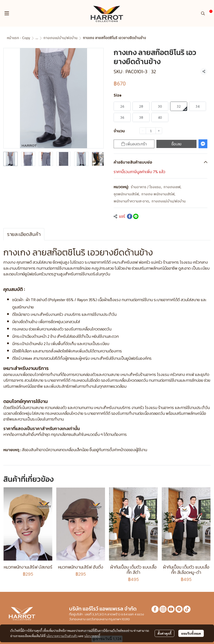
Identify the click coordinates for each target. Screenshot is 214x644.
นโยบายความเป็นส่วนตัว (62, 636)
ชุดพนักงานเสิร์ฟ (127, 194)
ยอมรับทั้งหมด (191, 633)
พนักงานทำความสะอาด (132, 201)
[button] (203, 13)
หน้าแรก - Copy (18, 38)
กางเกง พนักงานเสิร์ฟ (158, 194)
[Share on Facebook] (130, 216)
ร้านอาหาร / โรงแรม (146, 187)
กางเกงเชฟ (172, 187)
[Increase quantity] (159, 131)
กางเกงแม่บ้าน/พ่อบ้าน (60, 38)
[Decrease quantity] (143, 131)
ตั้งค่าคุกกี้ (164, 633)
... (37, 38)
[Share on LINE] (136, 216)
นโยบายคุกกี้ (92, 636)
